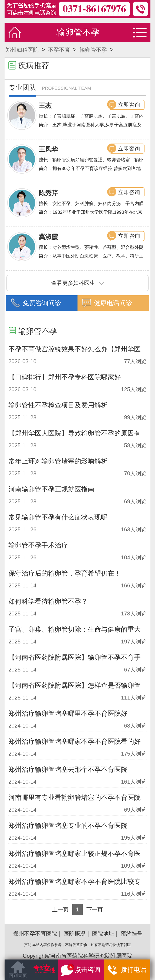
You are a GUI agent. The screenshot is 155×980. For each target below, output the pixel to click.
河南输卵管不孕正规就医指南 (51, 489)
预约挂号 (132, 934)
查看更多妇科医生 (77, 283)
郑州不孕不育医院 (35, 934)
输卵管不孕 (93, 50)
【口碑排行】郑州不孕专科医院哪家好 (65, 377)
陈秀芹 (48, 193)
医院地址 (103, 934)
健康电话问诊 (113, 303)
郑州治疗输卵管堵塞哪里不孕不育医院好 (68, 713)
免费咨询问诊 (42, 303)
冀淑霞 (48, 237)
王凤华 (48, 149)
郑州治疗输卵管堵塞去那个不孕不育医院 (68, 769)
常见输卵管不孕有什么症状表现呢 (58, 517)
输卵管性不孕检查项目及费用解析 (58, 405)
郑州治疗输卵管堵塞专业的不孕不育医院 (68, 826)
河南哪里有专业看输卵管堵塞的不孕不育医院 (75, 797)
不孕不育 (59, 50)
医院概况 (75, 934)
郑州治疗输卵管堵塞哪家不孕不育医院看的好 (75, 741)
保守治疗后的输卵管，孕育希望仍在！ (65, 573)
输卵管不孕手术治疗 (38, 545)
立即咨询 (129, 105)
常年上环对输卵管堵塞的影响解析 (58, 461)
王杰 (45, 106)
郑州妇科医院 (22, 50)
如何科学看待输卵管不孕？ (48, 601)
